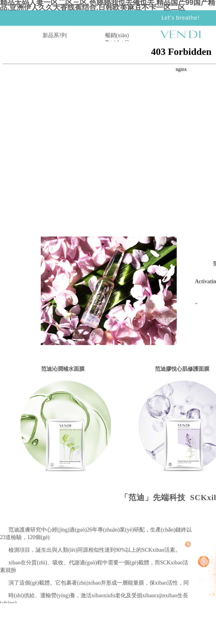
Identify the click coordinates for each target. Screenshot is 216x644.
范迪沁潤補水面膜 (63, 369)
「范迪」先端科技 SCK (164, 498)
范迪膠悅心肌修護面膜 (182, 369)
